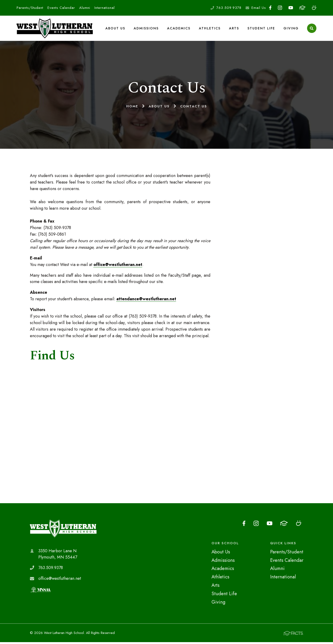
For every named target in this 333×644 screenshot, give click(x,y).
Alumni (85, 8)
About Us (116, 29)
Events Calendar (61, 8)
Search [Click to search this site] (312, 29)
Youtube (291, 8)
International (105, 8)
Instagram (280, 8)
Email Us (259, 8)
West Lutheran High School (63, 530)
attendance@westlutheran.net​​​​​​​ (146, 301)
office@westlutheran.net (118, 266)
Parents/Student (30, 8)
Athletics (210, 29)
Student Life (261, 29)
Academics (179, 29)
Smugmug (314, 8)
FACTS (303, 8)
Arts (234, 29)
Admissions (146, 29)
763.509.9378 (229, 8)
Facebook (270, 8)
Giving (291, 29)
